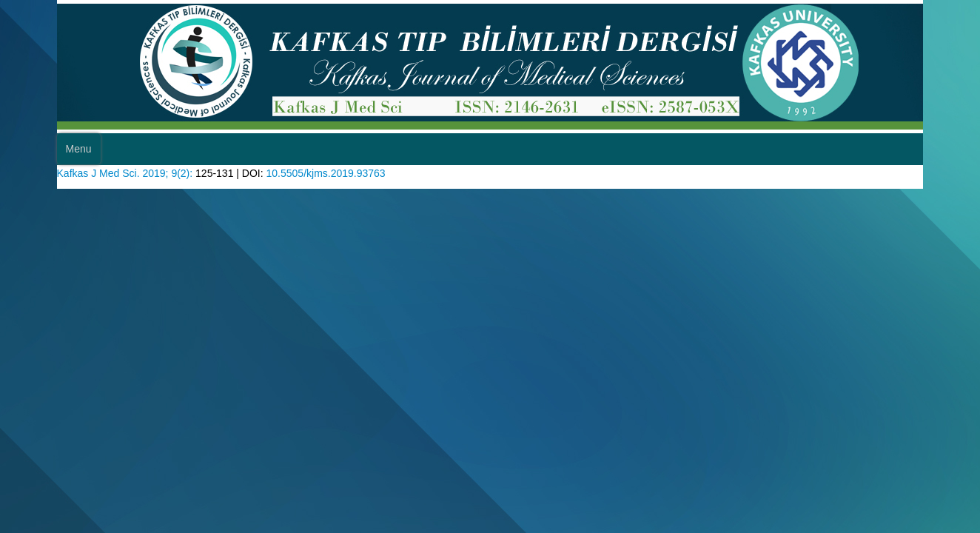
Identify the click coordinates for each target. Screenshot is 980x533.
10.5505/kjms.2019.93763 (349, 171)
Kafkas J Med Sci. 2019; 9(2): (131, 171)
